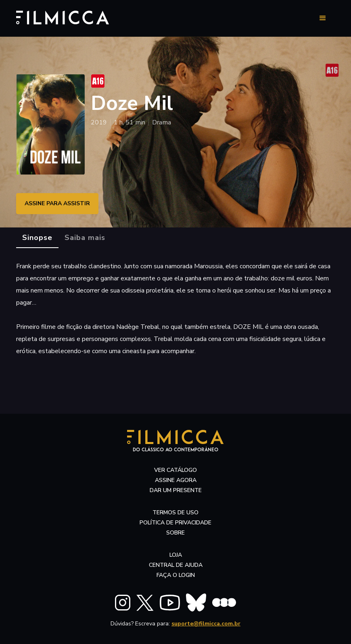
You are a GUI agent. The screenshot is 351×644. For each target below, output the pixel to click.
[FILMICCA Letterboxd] (224, 603)
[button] (323, 18)
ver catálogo (175, 470)
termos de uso (175, 512)
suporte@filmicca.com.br (206, 624)
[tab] (37, 238)
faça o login (176, 575)
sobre (175, 533)
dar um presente (176, 490)
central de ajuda (176, 565)
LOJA (176, 555)
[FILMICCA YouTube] (170, 603)
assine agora (176, 480)
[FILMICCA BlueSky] (196, 603)
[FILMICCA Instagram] (123, 603)
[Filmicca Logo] (58, 17)
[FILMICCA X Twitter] (145, 603)
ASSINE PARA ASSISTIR (57, 203)
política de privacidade (175, 523)
